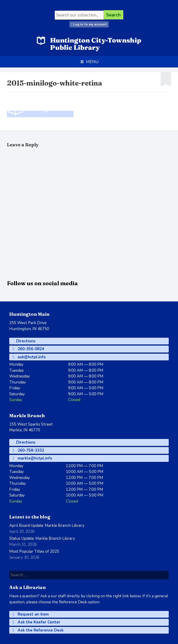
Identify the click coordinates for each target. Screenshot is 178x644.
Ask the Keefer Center (37, 622)
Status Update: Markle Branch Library (42, 538)
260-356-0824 (28, 349)
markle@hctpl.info (32, 458)
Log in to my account (89, 24)
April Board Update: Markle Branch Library (47, 526)
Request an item (31, 614)
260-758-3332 (28, 450)
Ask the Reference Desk (38, 630)
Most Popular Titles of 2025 (34, 551)
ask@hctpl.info (29, 357)
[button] (92, 62)
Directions (25, 341)
